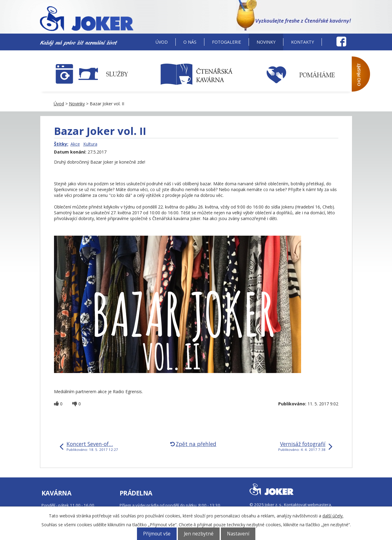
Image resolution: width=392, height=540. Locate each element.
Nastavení (238, 534)
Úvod (162, 42)
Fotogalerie (227, 42)
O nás (190, 42)
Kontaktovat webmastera (307, 505)
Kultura (90, 144)
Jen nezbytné (199, 534)
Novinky (266, 42)
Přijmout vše (157, 534)
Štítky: (61, 144)
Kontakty (302, 42)
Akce (75, 144)
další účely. (333, 516)
